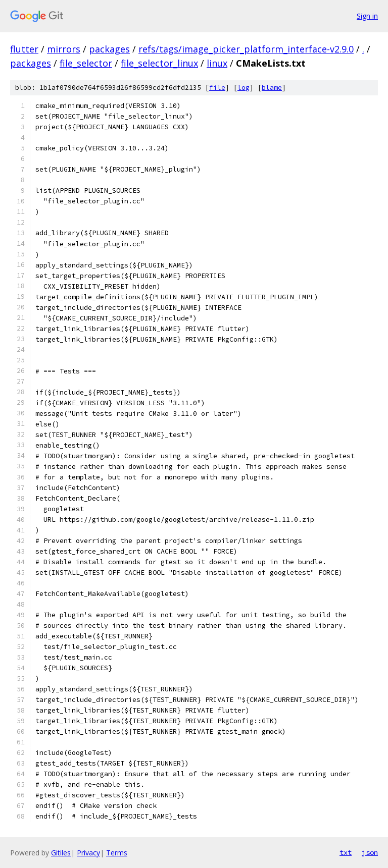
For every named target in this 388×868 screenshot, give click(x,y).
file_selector (86, 63)
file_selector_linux (159, 63)
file (217, 88)
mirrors (64, 49)
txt (346, 852)
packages (109, 49)
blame (272, 88)
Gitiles (61, 853)
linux (217, 63)
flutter (24, 49)
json (370, 852)
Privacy (88, 853)
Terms (117, 853)
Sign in (367, 16)
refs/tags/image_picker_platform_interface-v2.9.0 (246, 49)
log (244, 88)
